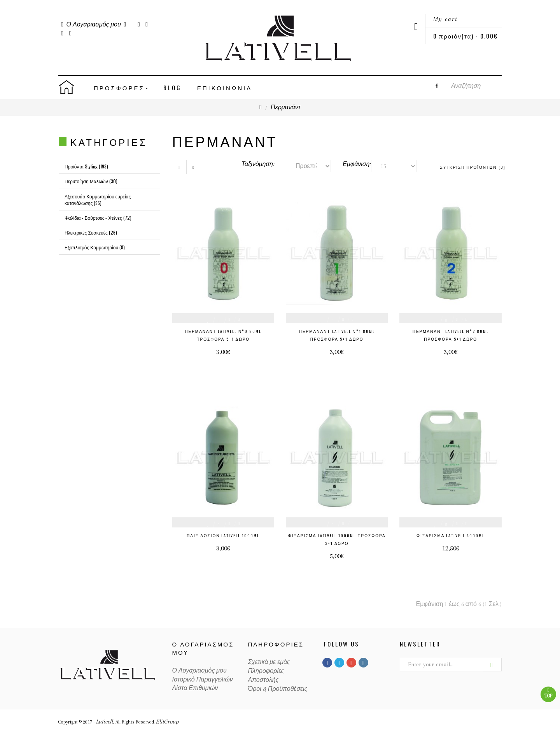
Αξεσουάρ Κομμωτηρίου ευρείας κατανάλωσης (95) (98, 200)
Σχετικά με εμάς (269, 662)
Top (548, 693)
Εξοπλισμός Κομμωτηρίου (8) (95, 247)
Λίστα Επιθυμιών (195, 688)
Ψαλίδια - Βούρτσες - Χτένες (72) (98, 218)
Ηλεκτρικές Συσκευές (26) (91, 232)
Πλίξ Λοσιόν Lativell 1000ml (223, 535)
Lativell (105, 722)
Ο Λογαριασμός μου (199, 671)
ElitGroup (167, 722)
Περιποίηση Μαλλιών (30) (91, 181)
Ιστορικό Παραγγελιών (203, 680)
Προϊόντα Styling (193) (86, 166)
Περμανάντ (286, 107)
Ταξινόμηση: (258, 164)
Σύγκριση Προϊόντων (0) (473, 167)
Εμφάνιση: (351, 164)
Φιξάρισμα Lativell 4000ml (451, 535)
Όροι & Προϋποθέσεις (278, 689)
